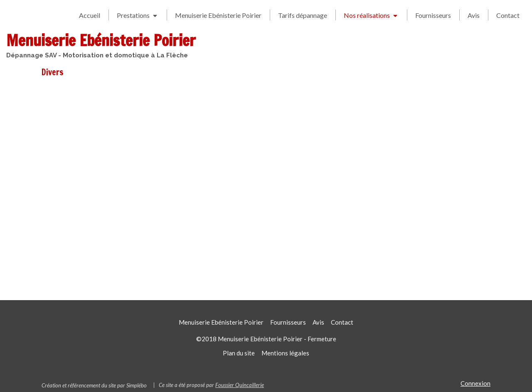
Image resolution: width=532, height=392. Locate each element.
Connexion (475, 383)
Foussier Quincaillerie (240, 385)
